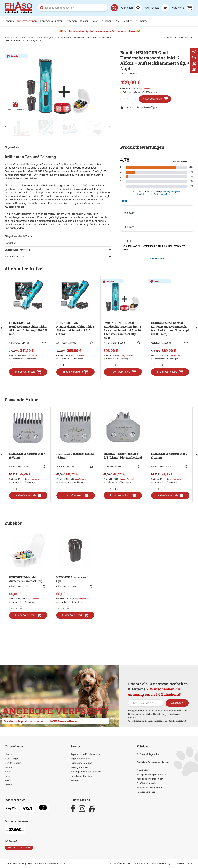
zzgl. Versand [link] (144, 89)
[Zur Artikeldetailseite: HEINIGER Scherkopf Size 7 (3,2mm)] (170, 447)
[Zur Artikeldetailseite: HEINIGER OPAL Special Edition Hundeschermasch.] (170, 320)
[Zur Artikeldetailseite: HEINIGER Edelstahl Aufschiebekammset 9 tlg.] (28, 569)
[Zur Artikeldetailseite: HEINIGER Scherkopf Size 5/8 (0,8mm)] (123, 447)
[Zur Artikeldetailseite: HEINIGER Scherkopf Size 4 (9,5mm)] (28, 447)
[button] (45, 343)
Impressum (179, 863)
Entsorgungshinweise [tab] (17, 250)
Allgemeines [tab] (12, 147)
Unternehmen (14, 746)
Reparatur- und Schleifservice (86, 754)
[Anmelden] (130, 8)
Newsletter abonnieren (82, 776)
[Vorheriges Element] (5, 127)
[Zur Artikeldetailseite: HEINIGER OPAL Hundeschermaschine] (28, 320)
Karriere (9, 767)
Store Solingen (12, 759)
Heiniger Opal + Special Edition (151, 775)
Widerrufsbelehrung (161, 863)
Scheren (9, 21)
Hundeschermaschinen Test (151, 788)
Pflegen (84, 21)
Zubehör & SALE (111, 21)
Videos (8, 780)
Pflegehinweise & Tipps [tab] (18, 236)
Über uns (9, 754)
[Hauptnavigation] (99, 21)
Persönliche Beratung (81, 763)
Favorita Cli (142, 770)
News (7, 776)
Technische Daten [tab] (15, 257)
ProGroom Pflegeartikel (148, 754)
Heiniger (142, 746)
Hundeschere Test (146, 792)
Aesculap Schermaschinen (150, 779)
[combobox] (73, 8)
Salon (95, 21)
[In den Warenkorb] (28, 372)
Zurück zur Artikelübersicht (179, 37)
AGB (190, 863)
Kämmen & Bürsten (51, 21)
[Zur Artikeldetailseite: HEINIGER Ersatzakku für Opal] (75, 569)
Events (8, 772)
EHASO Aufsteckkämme (148, 783)
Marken (128, 21)
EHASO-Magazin (13, 763)
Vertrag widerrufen (19, 848)
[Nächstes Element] (110, 127)
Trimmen (71, 21)
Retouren (75, 780)
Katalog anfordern (80, 767)
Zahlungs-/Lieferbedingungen (86, 772)
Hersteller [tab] (10, 243)
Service (76, 746)
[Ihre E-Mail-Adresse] (146, 703)
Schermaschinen (27, 21)
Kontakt (8, 785)
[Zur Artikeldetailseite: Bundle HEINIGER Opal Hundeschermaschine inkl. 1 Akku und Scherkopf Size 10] (123, 320)
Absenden (177, 703)
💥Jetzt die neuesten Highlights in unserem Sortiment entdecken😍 (99, 31)
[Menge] (128, 99)
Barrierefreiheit (117, 863)
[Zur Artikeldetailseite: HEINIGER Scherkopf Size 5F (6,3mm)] (76, 447)
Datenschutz (141, 863)
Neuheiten (142, 21)
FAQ (130, 863)
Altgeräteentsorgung (81, 759)
